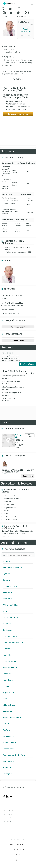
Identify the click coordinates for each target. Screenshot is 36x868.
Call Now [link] (18, 79)
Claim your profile (18, 114)
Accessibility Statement (18, 855)
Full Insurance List (18, 327)
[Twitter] (11, 796)
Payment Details (18, 340)
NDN (18, 860)
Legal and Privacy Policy (18, 844)
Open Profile (28, 476)
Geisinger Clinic (19, 436)
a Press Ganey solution (14, 787)
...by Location (7, 821)
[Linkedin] (7, 796)
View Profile (30, 435)
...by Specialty (7, 818)
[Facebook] (4, 796)
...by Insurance (7, 814)
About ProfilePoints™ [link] (25, 30)
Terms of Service (18, 850)
